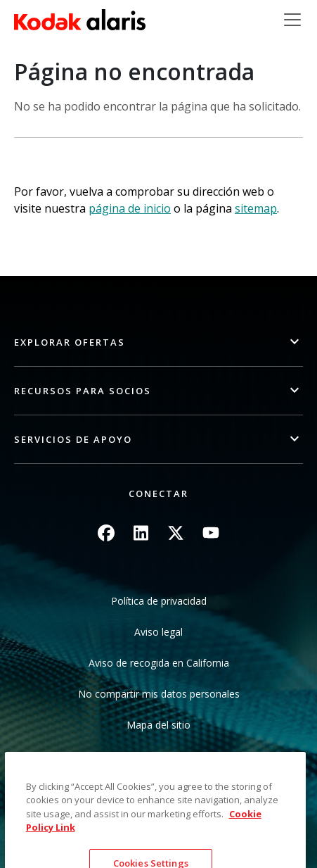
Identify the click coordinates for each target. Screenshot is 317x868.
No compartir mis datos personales (159, 694)
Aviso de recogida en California (159, 663)
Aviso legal (158, 632)
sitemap (256, 208)
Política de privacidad (159, 601)
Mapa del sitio (158, 725)
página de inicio (130, 208)
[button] (158, 342)
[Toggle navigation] (292, 20)
